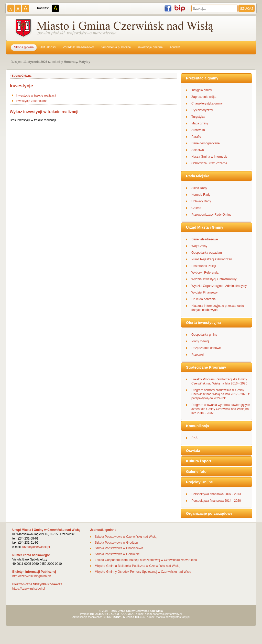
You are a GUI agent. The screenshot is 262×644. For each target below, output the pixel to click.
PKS (194, 438)
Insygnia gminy (202, 90)
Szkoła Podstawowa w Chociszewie (119, 548)
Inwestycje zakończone (32, 101)
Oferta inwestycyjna (203, 323)
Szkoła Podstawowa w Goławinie (117, 554)
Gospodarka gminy (204, 335)
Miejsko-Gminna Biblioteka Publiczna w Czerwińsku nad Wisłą (137, 566)
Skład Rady (199, 188)
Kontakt (175, 47)
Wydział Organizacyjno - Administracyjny (219, 286)
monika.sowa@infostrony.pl (173, 617)
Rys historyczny (202, 110)
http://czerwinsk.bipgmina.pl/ (32, 576)
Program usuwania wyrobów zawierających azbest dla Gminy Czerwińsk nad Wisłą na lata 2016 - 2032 (221, 409)
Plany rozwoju (201, 341)
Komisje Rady (201, 195)
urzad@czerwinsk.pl (36, 547)
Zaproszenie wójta (204, 97)
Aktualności (48, 47)
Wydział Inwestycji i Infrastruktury (214, 279)
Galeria (196, 208)
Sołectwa (198, 150)
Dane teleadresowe (205, 239)
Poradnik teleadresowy (78, 47)
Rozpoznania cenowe (206, 348)
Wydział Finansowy (205, 292)
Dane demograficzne (206, 143)
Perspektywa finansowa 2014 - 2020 (216, 501)
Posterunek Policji (204, 266)
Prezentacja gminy (202, 78)
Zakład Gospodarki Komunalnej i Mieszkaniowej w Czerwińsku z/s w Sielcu (146, 560)
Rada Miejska (198, 176)
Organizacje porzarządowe (209, 513)
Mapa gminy (200, 123)
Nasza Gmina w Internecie (209, 157)
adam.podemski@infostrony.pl (164, 614)
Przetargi (198, 355)
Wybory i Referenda (205, 273)
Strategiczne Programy (206, 367)
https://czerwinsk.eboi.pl (29, 589)
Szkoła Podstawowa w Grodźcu (116, 543)
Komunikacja (198, 426)
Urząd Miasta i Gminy (205, 227)
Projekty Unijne (199, 482)
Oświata (193, 451)
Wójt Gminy (199, 246)
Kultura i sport (199, 461)
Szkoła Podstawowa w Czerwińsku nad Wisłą (125, 537)
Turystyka (198, 117)
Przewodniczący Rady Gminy (211, 215)
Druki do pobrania (204, 299)
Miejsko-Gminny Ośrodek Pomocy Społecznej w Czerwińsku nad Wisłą (143, 572)
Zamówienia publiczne (116, 47)
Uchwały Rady (201, 201)
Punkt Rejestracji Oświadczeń (212, 259)
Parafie (196, 137)
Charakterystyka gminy (207, 103)
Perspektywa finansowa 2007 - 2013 (216, 494)
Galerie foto (196, 472)
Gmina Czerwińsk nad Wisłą (115, 29)
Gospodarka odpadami (207, 253)
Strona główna (24, 47)
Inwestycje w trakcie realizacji (36, 96)
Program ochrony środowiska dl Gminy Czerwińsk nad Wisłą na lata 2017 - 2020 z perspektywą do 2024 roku (220, 394)
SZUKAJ (247, 9)
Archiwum (198, 130)
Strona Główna (21, 76)
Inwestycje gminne (150, 47)
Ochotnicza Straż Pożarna (209, 163)
